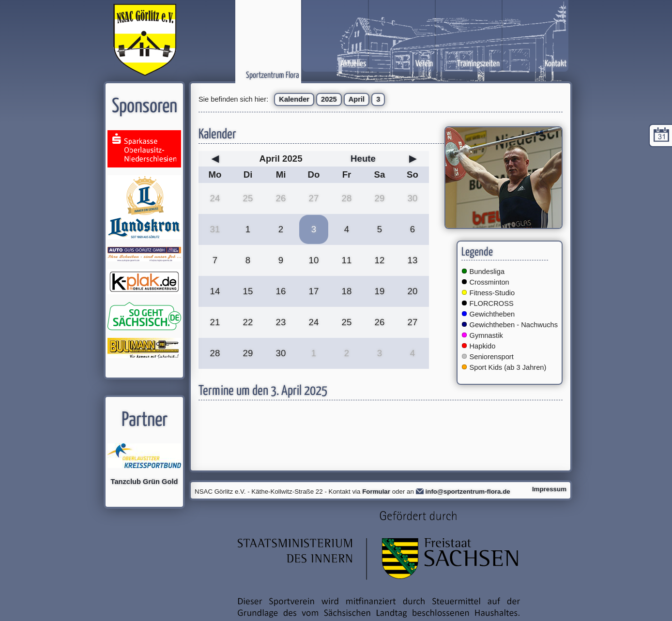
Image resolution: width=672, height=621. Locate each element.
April (357, 99)
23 (281, 322)
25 (248, 198)
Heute (363, 159)
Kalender (294, 99)
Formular (376, 492)
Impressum (549, 489)
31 (215, 229)
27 (314, 198)
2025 (329, 99)
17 (314, 291)
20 (413, 291)
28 (347, 198)
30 (413, 198)
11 (347, 260)
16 (281, 291)
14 (215, 291)
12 (380, 260)
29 (380, 198)
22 (248, 322)
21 (215, 322)
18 (347, 291)
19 (380, 291)
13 (413, 260)
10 (314, 260)
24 (215, 198)
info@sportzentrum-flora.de (468, 492)
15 (248, 291)
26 (281, 198)
